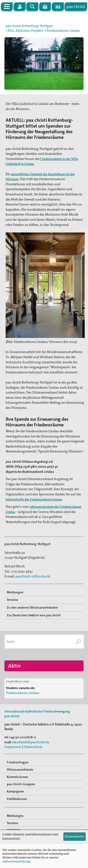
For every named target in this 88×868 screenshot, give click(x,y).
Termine (12, 600)
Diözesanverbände (20, 769)
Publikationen (17, 799)
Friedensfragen (18, 762)
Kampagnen (15, 791)
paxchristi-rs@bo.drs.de (33, 576)
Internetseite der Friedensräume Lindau (34, 499)
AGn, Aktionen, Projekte (25, 30)
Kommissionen (17, 777)
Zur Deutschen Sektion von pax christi (34, 615)
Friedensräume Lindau (63, 30)
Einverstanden (75, 836)
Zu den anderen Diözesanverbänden (32, 607)
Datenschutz (33, 747)
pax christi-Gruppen (21, 784)
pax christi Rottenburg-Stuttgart (29, 26)
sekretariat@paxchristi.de (31, 742)
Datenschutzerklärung (16, 861)
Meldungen (15, 592)
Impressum (13, 747)
